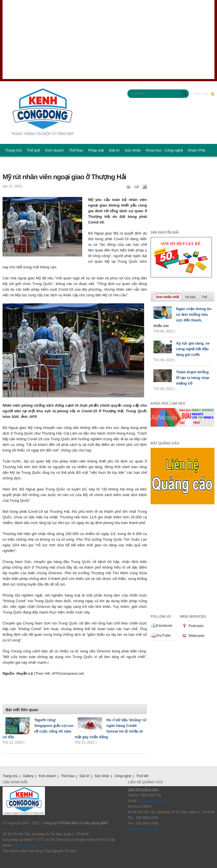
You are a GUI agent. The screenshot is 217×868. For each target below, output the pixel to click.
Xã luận (190, 297)
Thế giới (33, 150)
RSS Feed (204, 94)
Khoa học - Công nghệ (164, 150)
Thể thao (76, 150)
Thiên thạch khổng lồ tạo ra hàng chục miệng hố (193, 378)
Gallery (28, 776)
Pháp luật (96, 150)
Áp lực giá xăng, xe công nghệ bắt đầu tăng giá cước (193, 349)
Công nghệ (123, 776)
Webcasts (197, 636)
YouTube (163, 635)
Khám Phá (197, 150)
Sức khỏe (133, 150)
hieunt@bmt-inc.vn (27, 845)
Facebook (164, 625)
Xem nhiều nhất (169, 296)
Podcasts (196, 626)
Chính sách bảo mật (143, 829)
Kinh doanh (55, 150)
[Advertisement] (108, 40)
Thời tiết (142, 776)
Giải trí (114, 150)
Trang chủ (13, 150)
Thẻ (204, 297)
